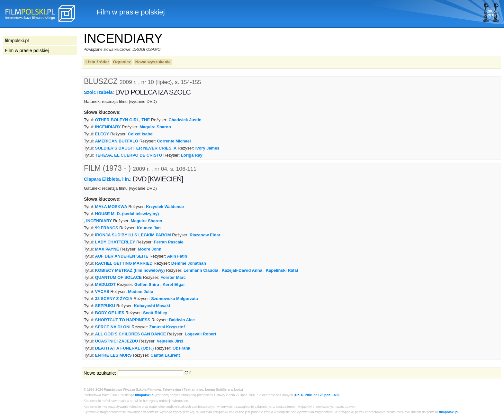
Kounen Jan (149, 228)
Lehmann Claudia (201, 270)
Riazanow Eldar (205, 235)
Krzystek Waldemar (165, 207)
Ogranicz (122, 62)
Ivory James (207, 148)
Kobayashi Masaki (152, 306)
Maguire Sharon (155, 127)
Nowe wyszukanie (153, 62)
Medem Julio (140, 292)
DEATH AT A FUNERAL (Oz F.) (125, 348)
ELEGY (102, 134)
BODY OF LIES (110, 313)
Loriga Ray (192, 155)
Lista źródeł (97, 62)
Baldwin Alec (182, 320)
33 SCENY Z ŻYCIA (114, 299)
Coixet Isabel (141, 134)
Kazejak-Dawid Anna (242, 270)
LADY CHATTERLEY (115, 242)
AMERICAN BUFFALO (117, 141)
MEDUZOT (105, 284)
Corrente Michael (174, 141)
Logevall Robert (201, 334)
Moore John (150, 249)
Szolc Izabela (98, 92)
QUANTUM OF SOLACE (118, 277)
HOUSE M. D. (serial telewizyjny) (127, 214)
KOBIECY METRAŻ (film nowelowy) (130, 270)
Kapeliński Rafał (282, 270)
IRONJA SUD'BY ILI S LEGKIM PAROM (133, 235)
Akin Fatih (177, 256)
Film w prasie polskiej (27, 50)
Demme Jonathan (189, 263)
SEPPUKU (105, 306)
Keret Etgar (174, 284)
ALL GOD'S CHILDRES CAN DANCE (131, 334)
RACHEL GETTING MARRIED (124, 263)
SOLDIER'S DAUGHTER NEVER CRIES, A (136, 148)
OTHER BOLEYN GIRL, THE (123, 120)
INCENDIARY (108, 127)
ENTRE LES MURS (113, 355)
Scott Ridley (155, 313)
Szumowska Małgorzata (174, 299)
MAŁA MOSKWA (111, 207)
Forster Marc (173, 277)
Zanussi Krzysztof (167, 327)
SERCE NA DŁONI (113, 327)
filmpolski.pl (145, 395)
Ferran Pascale (169, 242)
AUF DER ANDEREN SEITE (122, 256)
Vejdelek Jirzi (170, 341)
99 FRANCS (107, 228)
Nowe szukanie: (100, 373)
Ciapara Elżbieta (102, 179)
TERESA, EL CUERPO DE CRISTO (129, 155)
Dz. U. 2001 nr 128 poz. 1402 (317, 395)
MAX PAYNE (107, 249)
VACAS (102, 292)
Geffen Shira (147, 284)
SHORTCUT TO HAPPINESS (123, 320)
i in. (126, 179)
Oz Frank (181, 348)
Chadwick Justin (185, 120)
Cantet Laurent (165, 355)
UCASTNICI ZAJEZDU (117, 341)
